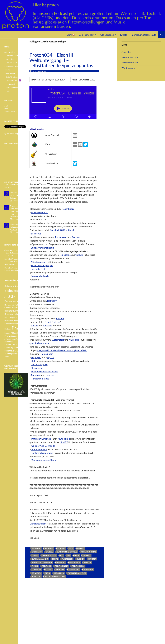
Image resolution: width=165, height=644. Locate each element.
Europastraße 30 (39, 212)
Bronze (81, 548)
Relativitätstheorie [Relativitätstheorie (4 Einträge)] (12, 344)
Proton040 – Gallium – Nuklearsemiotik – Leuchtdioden (16, 262)
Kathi (8, 91)
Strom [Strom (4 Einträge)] (16, 348)
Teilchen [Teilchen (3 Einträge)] (17, 351)
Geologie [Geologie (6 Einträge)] (20, 305)
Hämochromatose (40, 379)
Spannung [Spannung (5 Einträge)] (9, 348)
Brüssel (49, 552)
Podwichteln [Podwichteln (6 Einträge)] (16, 333)
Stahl (48, 573)
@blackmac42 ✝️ (14, 80)
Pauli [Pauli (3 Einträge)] (20, 321)
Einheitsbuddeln (38, 524)
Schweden (36, 573)
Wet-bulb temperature (55, 577)
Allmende (36, 548)
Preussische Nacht (40, 276)
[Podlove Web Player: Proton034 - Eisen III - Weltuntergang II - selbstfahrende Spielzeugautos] (64, 104)
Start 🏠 (71, 35)
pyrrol (49, 570)
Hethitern (52, 301)
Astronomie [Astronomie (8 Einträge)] (11, 286)
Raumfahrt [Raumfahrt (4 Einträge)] (9, 342)
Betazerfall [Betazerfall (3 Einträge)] (21, 286)
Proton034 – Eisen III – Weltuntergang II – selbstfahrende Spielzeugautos (61, 60)
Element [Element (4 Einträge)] (24, 301)
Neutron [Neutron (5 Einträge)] (14, 321)
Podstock (46, 566)
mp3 (6, 106)
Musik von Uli (11, 84)
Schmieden (88, 570)
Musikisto (74, 340)
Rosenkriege (68, 209)
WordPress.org (128, 68)
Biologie (61, 548)
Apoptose (36, 375)
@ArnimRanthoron (39, 343)
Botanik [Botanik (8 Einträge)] (21, 291)
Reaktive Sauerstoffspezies (44, 371)
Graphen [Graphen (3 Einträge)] (8, 308)
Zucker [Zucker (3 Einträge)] (7, 356)
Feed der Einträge (130, 57)
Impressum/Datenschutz (143, 35)
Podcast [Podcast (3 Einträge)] (7, 333)
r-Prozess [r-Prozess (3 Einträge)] (8, 339)
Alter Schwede (38, 262)
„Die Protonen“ (86, 35)
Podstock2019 (78, 566)
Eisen (77, 555)
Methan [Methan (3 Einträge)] (7, 321)
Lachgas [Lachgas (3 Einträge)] (20, 314)
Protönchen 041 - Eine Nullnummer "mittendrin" (19, 227)
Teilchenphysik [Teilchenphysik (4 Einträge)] (11, 354)
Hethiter (92, 559)
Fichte (55, 559)
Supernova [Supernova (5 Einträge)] (9, 351)
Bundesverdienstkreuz (42, 248)
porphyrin (37, 570)
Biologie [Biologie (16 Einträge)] (10, 291)
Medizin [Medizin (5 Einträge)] (21, 317)
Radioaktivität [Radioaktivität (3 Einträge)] (21, 339)
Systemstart (58, 340)
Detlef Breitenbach (13, 77)
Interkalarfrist (38, 269)
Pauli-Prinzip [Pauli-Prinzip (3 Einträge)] (9, 323)
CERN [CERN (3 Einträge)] (7, 297)
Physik (35, 566)
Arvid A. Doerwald (13, 87)
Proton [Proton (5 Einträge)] (8, 336)
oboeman (8, 250)
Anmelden (126, 52)
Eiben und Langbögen (42, 265)
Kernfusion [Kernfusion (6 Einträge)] (18, 311)
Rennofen (60, 570)
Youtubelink (63, 439)
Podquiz (76, 237)
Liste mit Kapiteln (12, 63)
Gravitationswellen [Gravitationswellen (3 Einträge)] (18, 308)
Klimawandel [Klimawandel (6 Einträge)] (11, 314)
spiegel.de (66, 255)
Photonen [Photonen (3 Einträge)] (8, 329)
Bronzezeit (37, 552)
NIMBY (64, 442)
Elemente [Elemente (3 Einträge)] (8, 305)
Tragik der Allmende (41, 439)
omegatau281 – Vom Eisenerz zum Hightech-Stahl (62, 350)
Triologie (36, 577)
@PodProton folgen (12, 134)
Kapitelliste (10, 59)
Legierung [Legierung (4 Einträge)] (9, 318)
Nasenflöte (35, 234)
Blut (33, 361)
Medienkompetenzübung (44, 460)
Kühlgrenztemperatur (42, 453)
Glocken (80, 559)
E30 (62, 555)
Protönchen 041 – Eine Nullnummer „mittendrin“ (16, 253)
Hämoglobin (47, 354)
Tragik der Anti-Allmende (42, 446)
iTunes (18, 111)
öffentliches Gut (39, 449)
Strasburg (59, 573)
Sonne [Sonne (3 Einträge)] (23, 344)
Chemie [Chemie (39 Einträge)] (16, 296)
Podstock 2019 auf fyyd (62, 230)
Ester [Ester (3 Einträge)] (13, 305)
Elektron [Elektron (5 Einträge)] (17, 301)
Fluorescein (37, 368)
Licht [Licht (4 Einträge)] (15, 318)
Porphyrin (36, 357)
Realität (60, 318)
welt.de (79, 255)
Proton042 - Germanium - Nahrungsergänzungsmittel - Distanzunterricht (18, 211)
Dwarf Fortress (52, 322)
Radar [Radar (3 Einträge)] (14, 339)
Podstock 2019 (61, 566)
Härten (34, 325)
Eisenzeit (87, 555)
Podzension (61, 237)
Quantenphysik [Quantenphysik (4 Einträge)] (18, 336)
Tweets (123, 35)
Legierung (61, 562)
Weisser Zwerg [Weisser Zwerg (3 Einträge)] (22, 354)
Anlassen (48, 325)
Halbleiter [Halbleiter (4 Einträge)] (9, 311)
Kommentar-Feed (130, 63)
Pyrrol (50, 357)
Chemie (35, 555)
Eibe (69, 555)
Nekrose (50, 375)
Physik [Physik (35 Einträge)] (18, 328)
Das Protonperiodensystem (16, 56)
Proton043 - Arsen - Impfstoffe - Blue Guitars (18, 195)
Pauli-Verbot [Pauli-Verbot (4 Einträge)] (19, 323)
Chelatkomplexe (39, 364)
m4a (6, 109)
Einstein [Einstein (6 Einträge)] (8, 301)
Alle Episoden (107, 35)
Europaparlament (40, 559)
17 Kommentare (40, 71)
